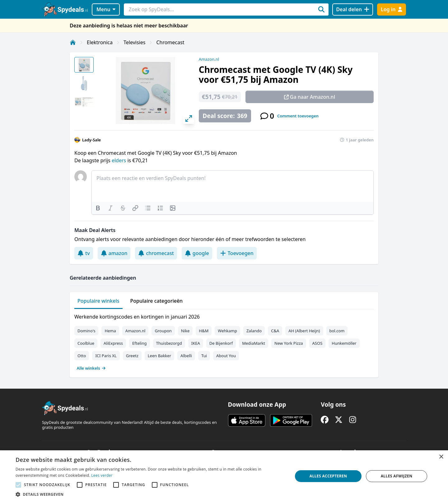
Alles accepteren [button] (328, 476)
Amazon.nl (209, 59)
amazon (114, 253)
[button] (150, 494)
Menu (106, 9)
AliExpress (113, 343)
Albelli (186, 356)
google (197, 253)
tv (84, 253)
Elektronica (100, 42)
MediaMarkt (254, 343)
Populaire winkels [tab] (98, 301)
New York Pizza (289, 343)
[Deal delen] (353, 9)
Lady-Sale (91, 140)
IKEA (196, 343)
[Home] (73, 42)
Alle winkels (91, 368)
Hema (110, 331)
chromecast (156, 253)
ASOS (317, 343)
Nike (185, 331)
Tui (204, 356)
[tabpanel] (224, 341)
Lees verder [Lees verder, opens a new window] (102, 475)
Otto (82, 356)
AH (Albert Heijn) (304, 331)
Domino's (86, 331)
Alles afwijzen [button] (397, 476)
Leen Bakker (159, 356)
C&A (275, 331)
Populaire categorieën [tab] (157, 301)
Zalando (254, 331)
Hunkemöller (344, 343)
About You (226, 356)
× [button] (441, 457)
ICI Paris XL (106, 356)
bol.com (337, 331)
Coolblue (86, 343)
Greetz (132, 356)
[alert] (224, 476)
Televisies (134, 42)
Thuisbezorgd (169, 343)
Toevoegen (237, 253)
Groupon (163, 331)
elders (119, 160)
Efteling (139, 343)
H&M (204, 331)
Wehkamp (227, 331)
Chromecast (170, 42)
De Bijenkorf (221, 343)
